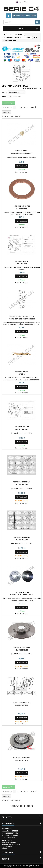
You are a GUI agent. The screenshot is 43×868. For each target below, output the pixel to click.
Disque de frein (22, 705)
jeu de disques (22, 429)
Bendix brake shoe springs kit (22, 319)
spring (22, 374)
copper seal (22, 209)
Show (4, 96)
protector (22, 264)
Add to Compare (22, 172)
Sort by (5, 92)
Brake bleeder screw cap (22, 153)
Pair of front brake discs (22, 595)
